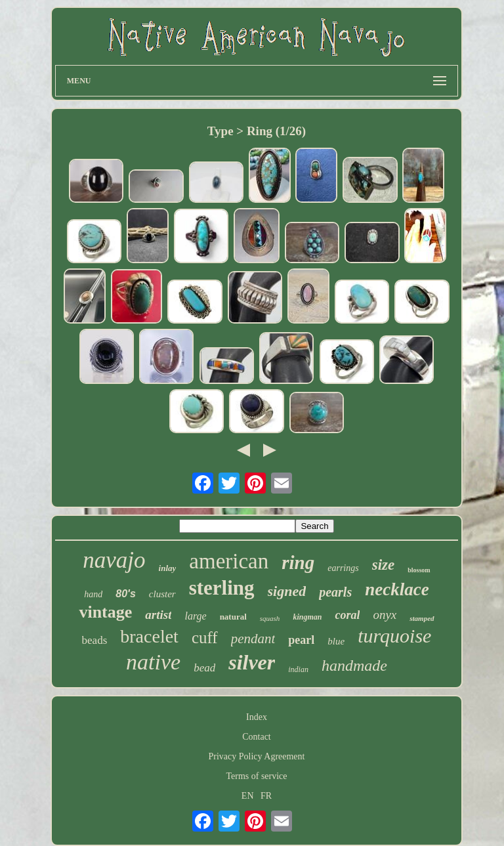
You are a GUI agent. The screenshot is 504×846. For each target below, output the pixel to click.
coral (347, 615)
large (195, 616)
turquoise (394, 636)
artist (158, 615)
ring (298, 562)
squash (270, 618)
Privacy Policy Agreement (257, 756)
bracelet (149, 636)
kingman (307, 617)
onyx (385, 615)
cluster (162, 594)
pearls (335, 592)
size (384, 565)
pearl (301, 640)
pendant (253, 639)
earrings (343, 568)
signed (287, 591)
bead (204, 668)
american (229, 561)
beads (95, 640)
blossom (419, 570)
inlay (168, 568)
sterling (222, 588)
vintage (105, 612)
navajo (114, 560)
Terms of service (256, 776)
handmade (354, 666)
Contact (257, 737)
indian (298, 669)
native (153, 662)
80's (126, 594)
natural (233, 617)
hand (93, 594)
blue (336, 641)
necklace (397, 589)
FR (266, 796)
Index (257, 717)
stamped (422, 618)
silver (252, 662)
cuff (205, 638)
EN (248, 796)
